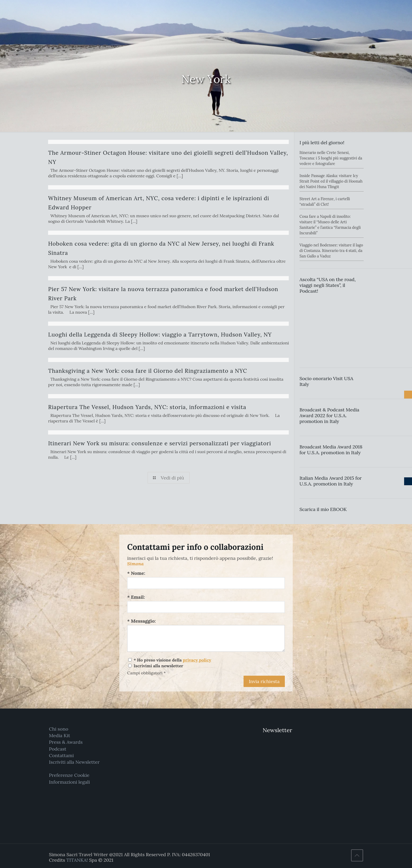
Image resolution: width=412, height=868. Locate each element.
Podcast (58, 749)
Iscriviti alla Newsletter (74, 762)
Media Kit (60, 735)
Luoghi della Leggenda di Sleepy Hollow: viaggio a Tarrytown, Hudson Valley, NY (160, 335)
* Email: (136, 597)
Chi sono (58, 729)
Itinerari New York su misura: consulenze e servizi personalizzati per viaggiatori (159, 443)
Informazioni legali (69, 782)
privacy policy (197, 660)
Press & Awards (66, 742)
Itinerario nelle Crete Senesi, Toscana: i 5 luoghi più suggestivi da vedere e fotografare (331, 158)
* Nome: (136, 573)
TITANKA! (77, 860)
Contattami (61, 755)
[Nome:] (206, 583)
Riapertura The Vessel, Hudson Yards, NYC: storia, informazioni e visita (147, 407)
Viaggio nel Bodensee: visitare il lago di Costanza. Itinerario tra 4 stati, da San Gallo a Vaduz (331, 251)
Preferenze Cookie (69, 775)
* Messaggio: (141, 621)
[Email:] (206, 607)
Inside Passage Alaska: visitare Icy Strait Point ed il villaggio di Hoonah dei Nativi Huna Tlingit (331, 181)
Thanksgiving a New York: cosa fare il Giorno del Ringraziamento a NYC (148, 371)
